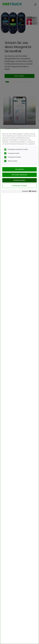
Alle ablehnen (19, 169)
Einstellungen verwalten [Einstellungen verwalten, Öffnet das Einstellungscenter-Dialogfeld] (19, 186)
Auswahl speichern (19, 180)
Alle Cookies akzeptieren (20, 175)
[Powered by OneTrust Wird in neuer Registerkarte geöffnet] (30, 192)
